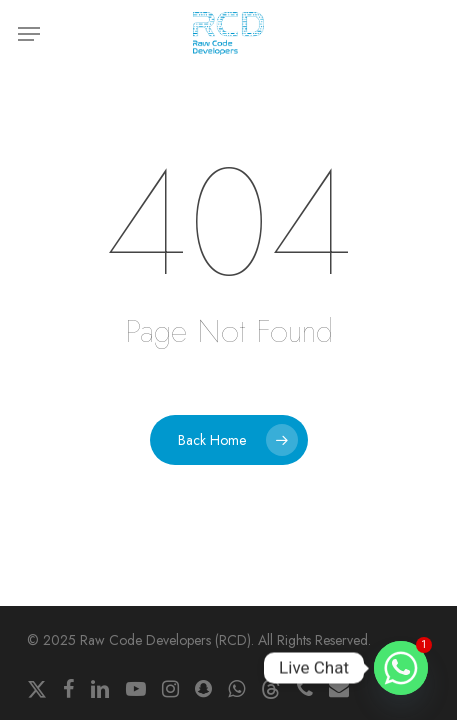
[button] (29, 34)
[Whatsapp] (401, 668)
